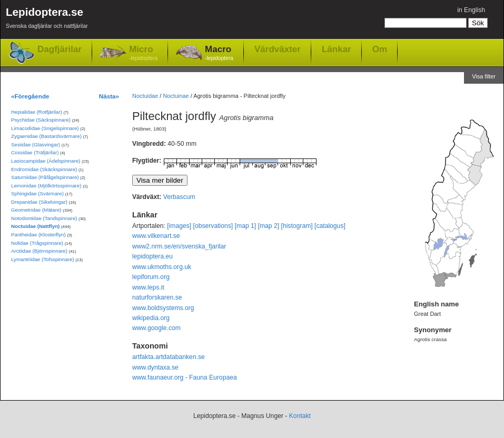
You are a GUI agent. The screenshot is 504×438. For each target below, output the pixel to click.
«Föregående (30, 96)
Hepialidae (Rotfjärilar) (37, 112)
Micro (143, 53)
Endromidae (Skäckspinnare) (44, 169)
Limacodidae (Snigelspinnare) (45, 128)
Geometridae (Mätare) (36, 210)
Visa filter (484, 76)
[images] (179, 226)
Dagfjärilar (60, 49)
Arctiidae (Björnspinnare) (39, 251)
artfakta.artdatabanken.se (169, 357)
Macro (219, 53)
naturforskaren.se (157, 297)
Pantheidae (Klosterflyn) (38, 235)
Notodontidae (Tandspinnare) (44, 218)
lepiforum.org (151, 277)
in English (471, 10)
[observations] (213, 226)
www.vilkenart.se (156, 236)
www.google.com (156, 328)
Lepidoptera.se (47, 20)
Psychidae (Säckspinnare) (41, 120)
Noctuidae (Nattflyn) (35, 226)
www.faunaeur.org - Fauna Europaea (185, 377)
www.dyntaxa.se (155, 367)
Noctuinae (176, 96)
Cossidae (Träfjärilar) (35, 152)
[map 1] (246, 226)
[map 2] (269, 226)
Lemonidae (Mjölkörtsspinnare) (46, 186)
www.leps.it (148, 287)
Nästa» (109, 96)
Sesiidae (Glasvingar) (36, 145)
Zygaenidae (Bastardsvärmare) (46, 136)
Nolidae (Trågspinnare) (37, 243)
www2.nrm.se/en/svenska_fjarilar (179, 246)
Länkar (337, 49)
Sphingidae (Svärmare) (37, 193)
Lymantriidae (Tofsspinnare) (43, 259)
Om (380, 49)
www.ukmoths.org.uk (162, 267)
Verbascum (179, 197)
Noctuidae (145, 96)
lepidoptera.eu (152, 256)
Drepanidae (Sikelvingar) (39, 202)
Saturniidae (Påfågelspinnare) (45, 177)
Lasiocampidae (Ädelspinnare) (46, 161)
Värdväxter (278, 49)
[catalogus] (330, 226)
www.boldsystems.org (163, 308)
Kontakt (300, 416)
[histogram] (297, 226)
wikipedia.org (151, 318)
